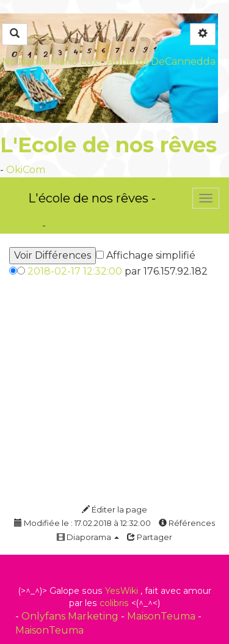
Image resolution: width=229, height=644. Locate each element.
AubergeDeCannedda (161, 61)
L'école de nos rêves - (92, 198)
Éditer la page (114, 509)
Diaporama (88, 537)
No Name (25, 61)
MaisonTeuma (162, 616)
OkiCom (26, 170)
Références (187, 523)
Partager (150, 537)
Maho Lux (74, 61)
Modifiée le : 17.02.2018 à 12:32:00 (82, 523)
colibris (114, 603)
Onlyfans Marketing (71, 616)
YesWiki (122, 591)
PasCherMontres (89, 225)
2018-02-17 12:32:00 (75, 271)
